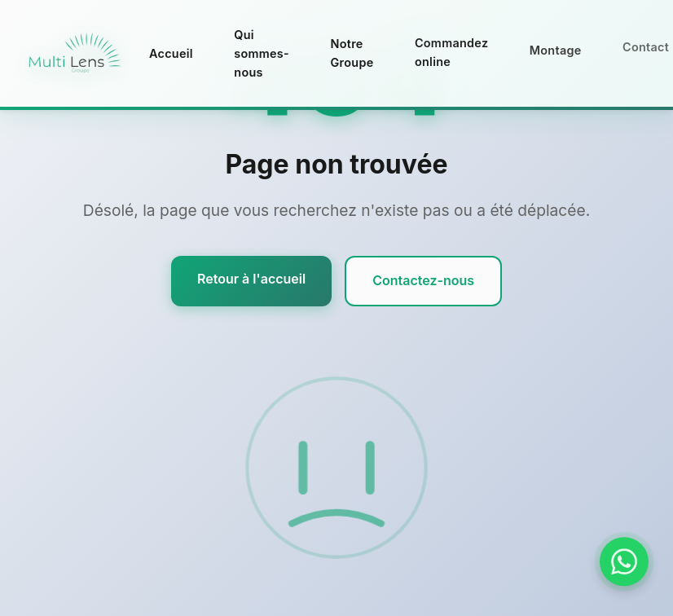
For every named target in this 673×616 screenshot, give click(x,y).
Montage (556, 45)
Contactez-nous (423, 280)
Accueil (171, 53)
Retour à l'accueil (251, 279)
